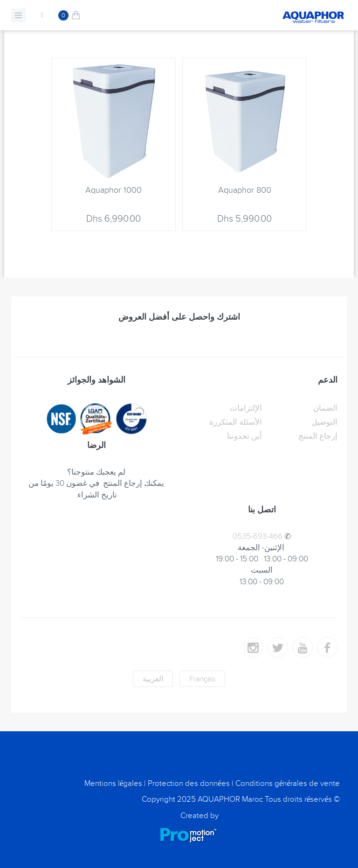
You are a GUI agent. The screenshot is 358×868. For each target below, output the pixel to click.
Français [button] (202, 679)
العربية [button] (153, 679)
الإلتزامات (246, 408)
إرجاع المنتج (318, 436)
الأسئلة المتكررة (236, 422)
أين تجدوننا (244, 436)
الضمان (325, 408)
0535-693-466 (258, 537)
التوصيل (324, 422)
